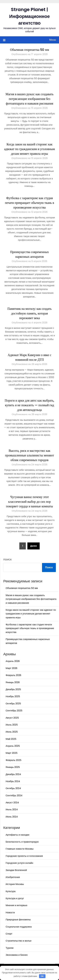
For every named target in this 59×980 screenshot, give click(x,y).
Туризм (10, 948)
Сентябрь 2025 (14, 710)
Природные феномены (18, 919)
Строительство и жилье (19, 941)
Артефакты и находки (17, 835)
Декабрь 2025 (13, 689)
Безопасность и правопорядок (22, 842)
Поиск (7, 559)
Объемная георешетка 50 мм (29, 50)
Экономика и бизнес (17, 955)
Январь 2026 (13, 682)
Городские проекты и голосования (24, 856)
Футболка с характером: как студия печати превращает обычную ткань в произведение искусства (29, 203)
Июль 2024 (12, 809)
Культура (11, 891)
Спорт (9, 934)
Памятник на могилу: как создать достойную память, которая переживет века (29, 313)
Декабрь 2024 (13, 774)
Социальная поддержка (19, 927)
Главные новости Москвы (20, 849)
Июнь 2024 (12, 817)
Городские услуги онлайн (19, 863)
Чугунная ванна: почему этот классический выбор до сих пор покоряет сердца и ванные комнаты (29, 502)
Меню (53, 40)
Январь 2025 (13, 767)
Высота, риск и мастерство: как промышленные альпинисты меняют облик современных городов (29, 455)
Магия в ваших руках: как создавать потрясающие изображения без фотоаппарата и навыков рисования (29, 99)
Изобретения (13, 877)
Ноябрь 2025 (13, 696)
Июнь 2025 (12, 732)
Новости (10, 912)
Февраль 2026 (13, 675)
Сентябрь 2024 (14, 795)
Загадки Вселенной (16, 870)
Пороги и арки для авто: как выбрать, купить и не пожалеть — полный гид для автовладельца (29, 405)
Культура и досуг (15, 898)
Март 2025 (12, 753)
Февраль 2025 (14, 760)
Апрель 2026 (13, 661)
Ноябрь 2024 (13, 781)
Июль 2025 (12, 725)
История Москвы (15, 884)
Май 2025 (11, 739)
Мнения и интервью (16, 905)
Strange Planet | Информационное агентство (30, 16)
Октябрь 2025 (13, 703)
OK (42, 976)
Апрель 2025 (13, 746)
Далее (34, 546)
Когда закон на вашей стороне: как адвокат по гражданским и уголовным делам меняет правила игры (29, 149)
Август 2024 (12, 802)
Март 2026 (11, 668)
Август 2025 (12, 718)
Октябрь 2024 (13, 788)
